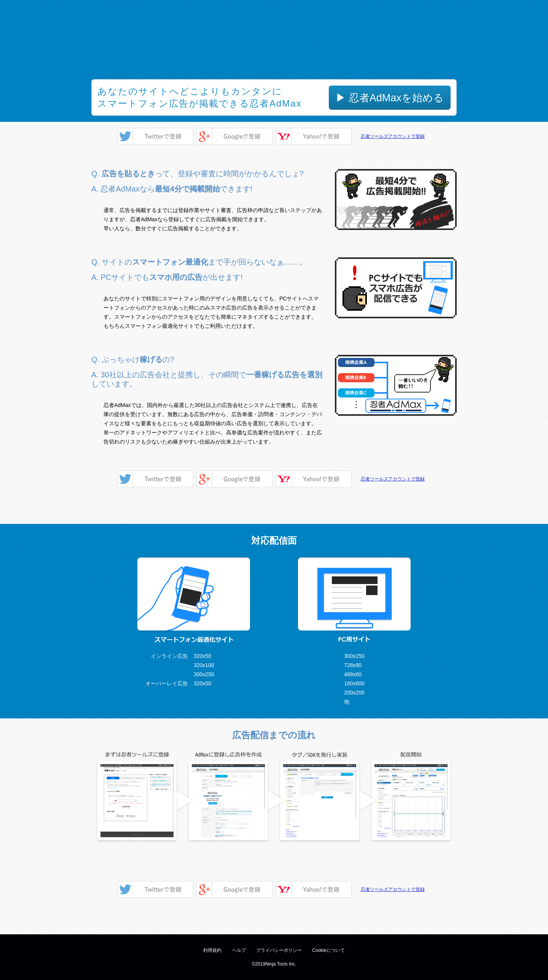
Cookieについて (328, 950)
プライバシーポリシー (279, 950)
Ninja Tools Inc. (281, 964)
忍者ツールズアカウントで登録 (393, 136)
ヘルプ (239, 950)
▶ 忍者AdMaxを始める (390, 98)
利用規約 (212, 950)
